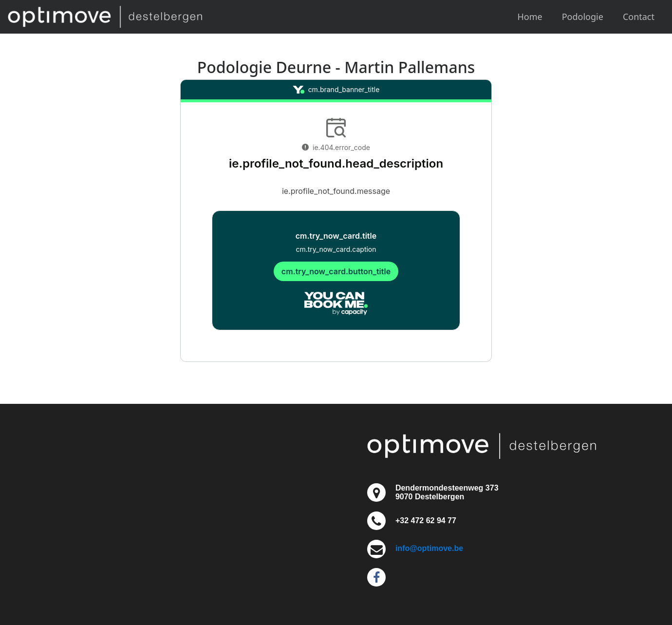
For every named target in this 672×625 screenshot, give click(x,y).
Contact (639, 17)
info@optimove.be (429, 548)
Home (530, 17)
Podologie (583, 17)
